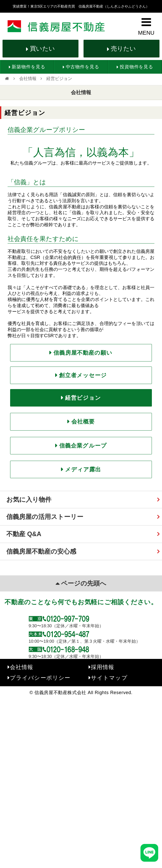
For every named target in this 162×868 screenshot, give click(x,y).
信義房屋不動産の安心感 (41, 551)
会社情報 (28, 79)
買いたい (42, 48)
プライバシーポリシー (40, 678)
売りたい (123, 48)
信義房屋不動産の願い (83, 353)
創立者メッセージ (83, 375)
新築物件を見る (28, 67)
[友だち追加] (149, 853)
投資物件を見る (136, 67)
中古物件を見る (83, 67)
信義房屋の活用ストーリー (45, 517)
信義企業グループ (83, 446)
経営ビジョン (83, 398)
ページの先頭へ (84, 583)
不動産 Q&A (24, 534)
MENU (146, 33)
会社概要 (83, 422)
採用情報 (103, 667)
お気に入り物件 (29, 499)
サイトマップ (109, 678)
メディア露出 (83, 469)
